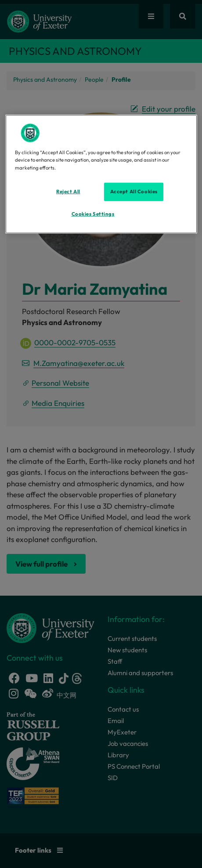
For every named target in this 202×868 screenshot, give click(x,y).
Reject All (68, 191)
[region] (101, 174)
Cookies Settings (93, 213)
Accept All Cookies (134, 191)
